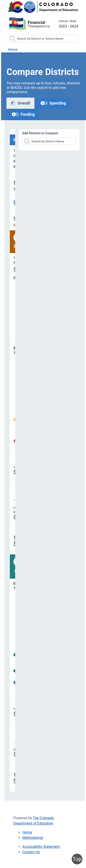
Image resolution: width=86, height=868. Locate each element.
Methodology (33, 838)
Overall (20, 103)
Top (77, 859)
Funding (23, 114)
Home (13, 50)
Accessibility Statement (41, 847)
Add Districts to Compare (40, 133)
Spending (53, 103)
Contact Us (31, 852)
